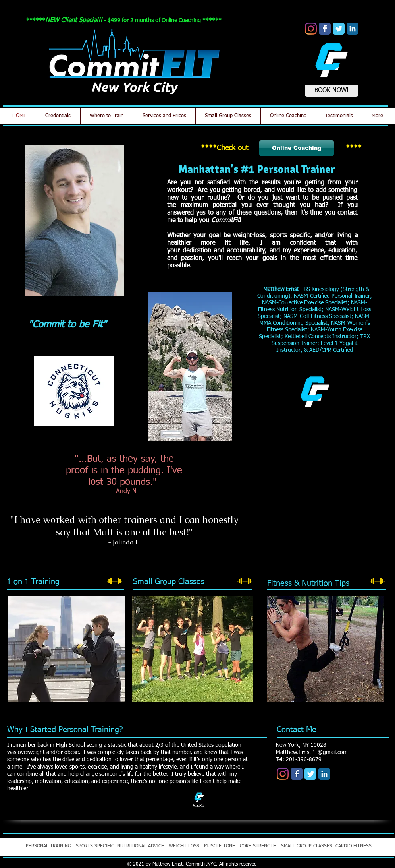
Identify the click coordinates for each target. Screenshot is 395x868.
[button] (315, 483)
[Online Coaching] (297, 148)
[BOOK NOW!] (332, 91)
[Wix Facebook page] (325, 29)
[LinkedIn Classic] (353, 29)
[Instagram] (311, 29)
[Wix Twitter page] (339, 29)
